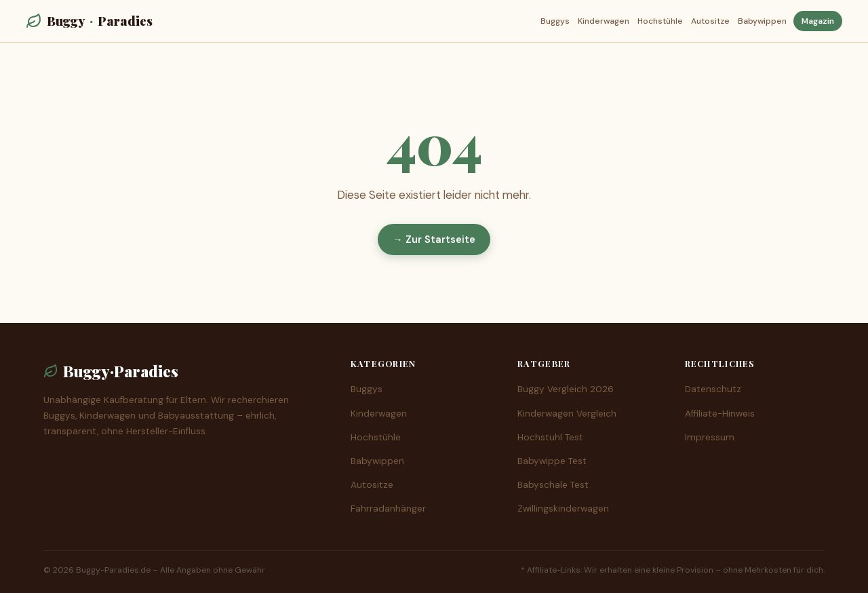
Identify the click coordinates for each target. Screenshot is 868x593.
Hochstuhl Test (550, 437)
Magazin (818, 21)
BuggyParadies (89, 21)
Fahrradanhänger (388, 509)
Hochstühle (660, 21)
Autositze (710, 21)
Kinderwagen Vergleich (567, 414)
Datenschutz (713, 389)
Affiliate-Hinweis (720, 414)
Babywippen (762, 21)
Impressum (710, 437)
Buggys (555, 21)
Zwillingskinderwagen (563, 509)
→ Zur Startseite (434, 240)
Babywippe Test (552, 461)
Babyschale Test (553, 485)
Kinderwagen (604, 21)
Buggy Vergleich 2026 (566, 389)
